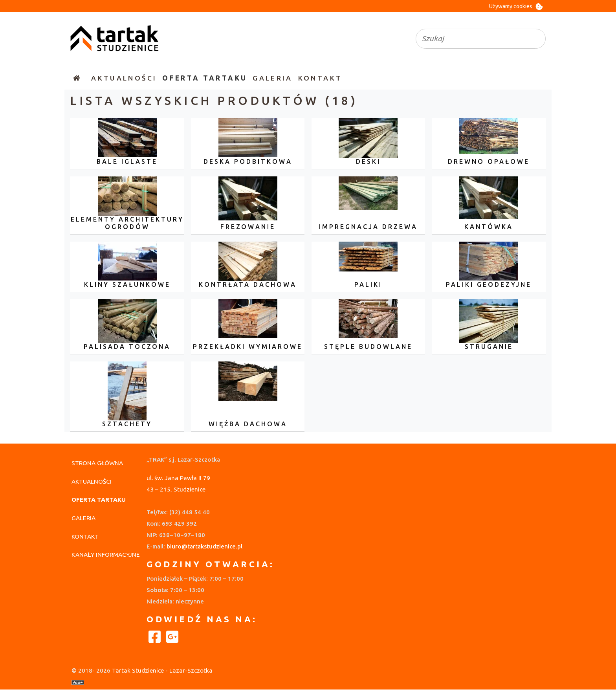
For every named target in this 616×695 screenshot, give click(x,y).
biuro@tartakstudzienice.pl (204, 546)
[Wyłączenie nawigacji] (2, 78)
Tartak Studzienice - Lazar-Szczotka (162, 670)
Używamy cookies (511, 6)
